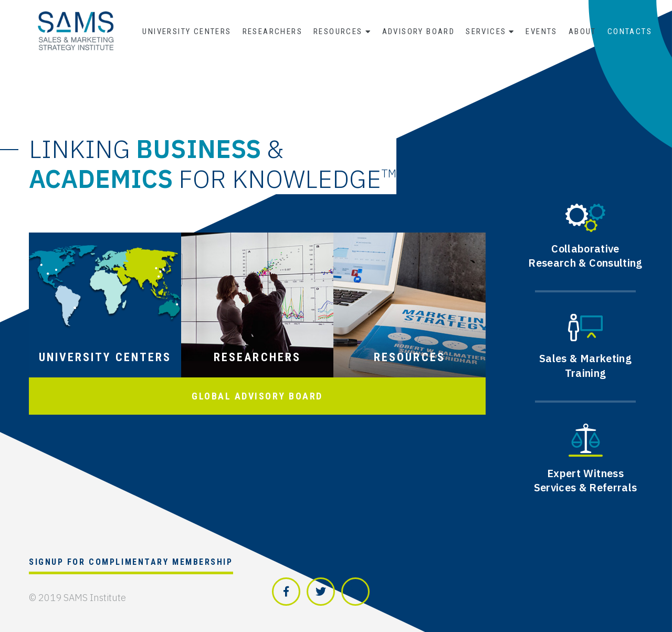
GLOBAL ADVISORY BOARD (257, 396)
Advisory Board (419, 31)
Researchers (272, 31)
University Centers (187, 31)
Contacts (630, 31)
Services (486, 31)
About (582, 31)
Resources (338, 31)
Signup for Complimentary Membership (131, 562)
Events (541, 31)
